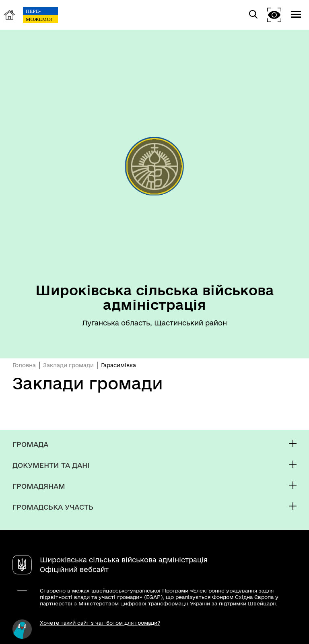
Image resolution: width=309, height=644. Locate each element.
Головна (24, 365)
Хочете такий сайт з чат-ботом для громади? (100, 623)
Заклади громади (68, 365)
